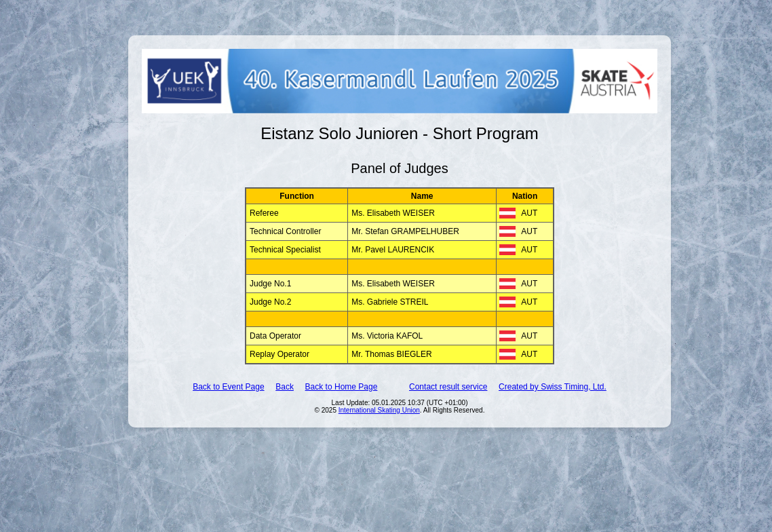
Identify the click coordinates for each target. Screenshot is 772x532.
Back (285, 387)
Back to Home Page (342, 387)
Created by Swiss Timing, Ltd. (553, 387)
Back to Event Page (228, 387)
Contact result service (448, 387)
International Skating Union (379, 410)
